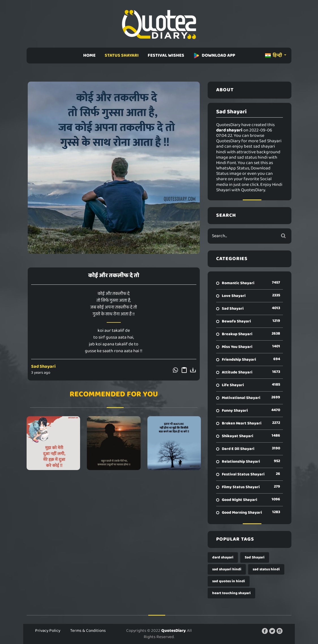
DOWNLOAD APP (214, 55)
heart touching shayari (231, 593)
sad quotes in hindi (229, 581)
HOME (89, 55)
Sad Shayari (43, 366)
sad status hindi (266, 569)
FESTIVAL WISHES (166, 55)
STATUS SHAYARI (122, 55)
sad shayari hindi (227, 569)
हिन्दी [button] (274, 55)
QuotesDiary (173, 631)
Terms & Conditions (88, 631)
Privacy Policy (48, 631)
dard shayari (223, 557)
